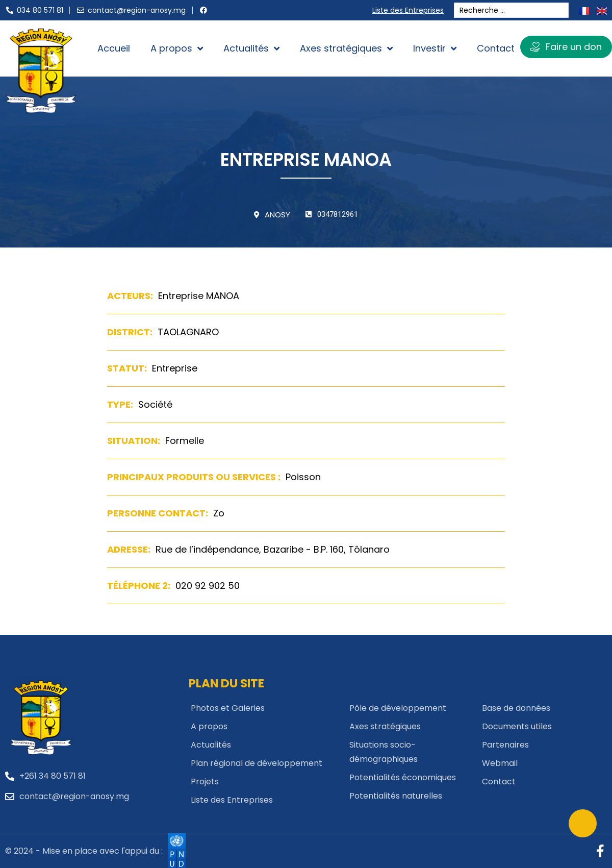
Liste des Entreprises (410, 10)
